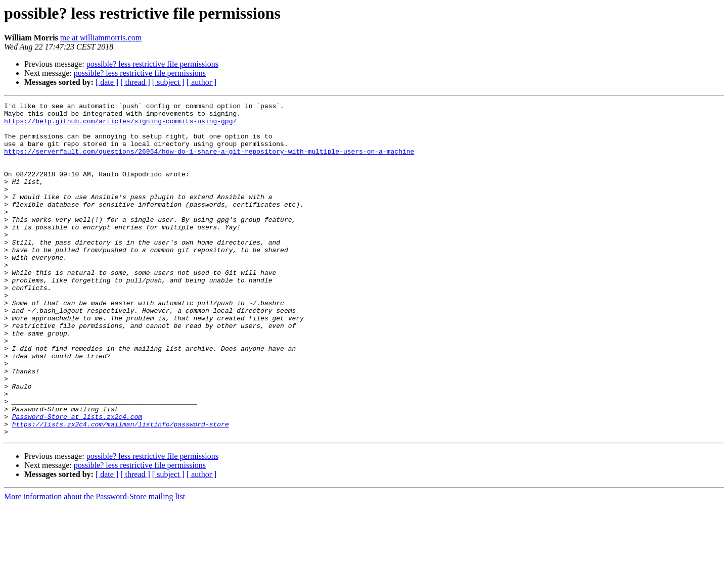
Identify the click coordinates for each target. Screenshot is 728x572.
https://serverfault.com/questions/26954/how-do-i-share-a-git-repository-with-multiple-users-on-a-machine (209, 162)
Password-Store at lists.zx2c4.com (77, 480)
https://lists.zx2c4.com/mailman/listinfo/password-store (121, 489)
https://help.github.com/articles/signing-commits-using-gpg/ (120, 125)
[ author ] (202, 82)
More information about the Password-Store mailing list (95, 563)
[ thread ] (135, 82)
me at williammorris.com (101, 38)
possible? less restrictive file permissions (152, 64)
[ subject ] (168, 82)
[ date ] (107, 82)
